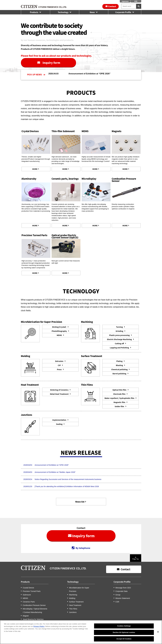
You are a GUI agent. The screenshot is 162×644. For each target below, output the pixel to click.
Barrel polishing (119, 374)
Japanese (125, 1)
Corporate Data (122, 591)
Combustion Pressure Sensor (124, 180)
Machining (73, 595)
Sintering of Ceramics (59, 390)
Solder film (119, 406)
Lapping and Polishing (119, 348)
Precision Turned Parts (34, 235)
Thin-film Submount (63, 131)
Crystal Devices (30, 131)
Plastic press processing (119, 335)
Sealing (59, 424)
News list (80, 502)
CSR (117, 602)
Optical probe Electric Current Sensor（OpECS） (65, 236)
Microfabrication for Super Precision (79, 589)
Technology (63, 12)
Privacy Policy (39, 629)
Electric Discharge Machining (119, 339)
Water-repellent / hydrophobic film (119, 398)
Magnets (117, 131)
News (92, 12)
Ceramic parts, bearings (65, 179)
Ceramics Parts (29, 602)
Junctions (73, 612)
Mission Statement (123, 598)
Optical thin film (119, 390)
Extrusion (59, 361)
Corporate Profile (123, 12)
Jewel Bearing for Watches (33, 619)
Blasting (119, 365)
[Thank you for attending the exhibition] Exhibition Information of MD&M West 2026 (67, 486)
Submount (27, 595)
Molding (72, 598)
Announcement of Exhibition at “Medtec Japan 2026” (55, 472)
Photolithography (59, 331)
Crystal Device (28, 588)
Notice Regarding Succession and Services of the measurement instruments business (68, 479)
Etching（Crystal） (59, 327)
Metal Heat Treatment (59, 394)
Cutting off (119, 343)
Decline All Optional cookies (124, 635)
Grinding (119, 331)
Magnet (26, 616)
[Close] (158, 634)
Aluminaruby (29, 179)
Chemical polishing (119, 369)
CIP (59, 365)
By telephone (83, 548)
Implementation (59, 420)
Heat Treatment (75, 605)
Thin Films (73, 609)
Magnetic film (119, 402)
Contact (112, 6)
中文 (136, 1)
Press (59, 369)
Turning (119, 327)
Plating (119, 361)
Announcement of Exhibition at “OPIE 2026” (90, 74)
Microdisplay (89, 179)
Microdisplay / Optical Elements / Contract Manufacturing (35, 611)
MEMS (85, 131)
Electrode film (119, 394)
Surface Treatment (76, 602)
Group (118, 595)
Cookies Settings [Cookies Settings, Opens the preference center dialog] (124, 629)
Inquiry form (51, 63)
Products (34, 12)
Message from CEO (123, 588)
